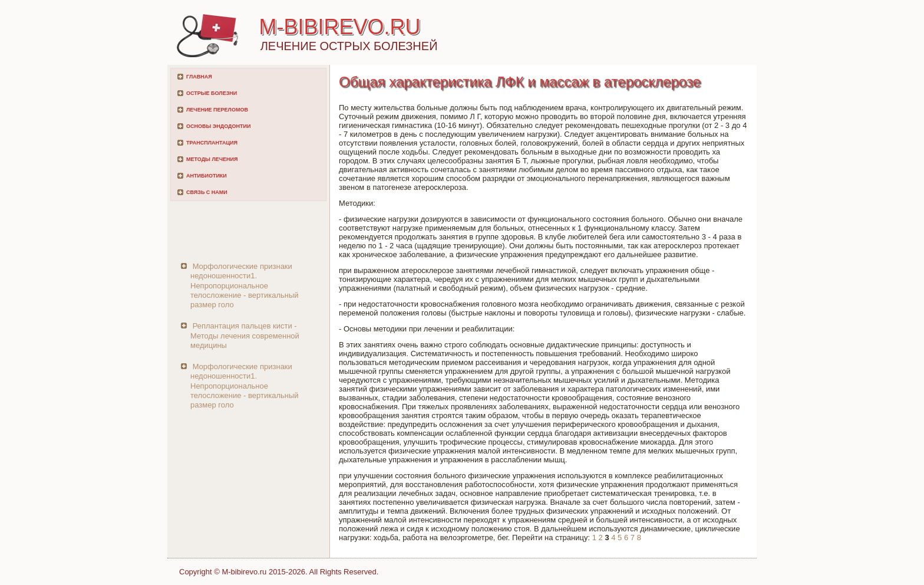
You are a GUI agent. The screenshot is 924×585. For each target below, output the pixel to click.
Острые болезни (212, 93)
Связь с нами (207, 192)
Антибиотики (207, 176)
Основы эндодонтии (218, 126)
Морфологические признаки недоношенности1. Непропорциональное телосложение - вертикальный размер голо (245, 285)
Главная (199, 77)
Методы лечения (212, 159)
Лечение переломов (217, 110)
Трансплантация (212, 143)
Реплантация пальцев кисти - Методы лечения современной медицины (245, 336)
